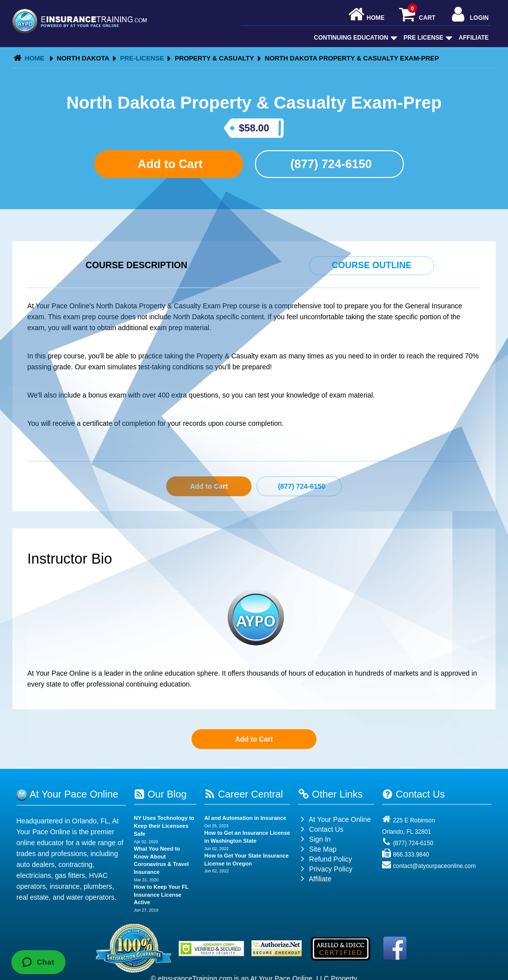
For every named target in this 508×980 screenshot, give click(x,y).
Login (469, 15)
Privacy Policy (331, 869)
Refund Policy (330, 859)
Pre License (427, 38)
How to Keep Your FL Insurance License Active (161, 894)
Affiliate (474, 38)
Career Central (244, 794)
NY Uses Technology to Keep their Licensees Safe (164, 826)
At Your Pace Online (334, 819)
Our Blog (160, 794)
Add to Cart (169, 164)
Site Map (317, 849)
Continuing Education (355, 38)
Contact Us (321, 829)
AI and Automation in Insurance (245, 818)
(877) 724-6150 (330, 164)
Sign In (314, 839)
